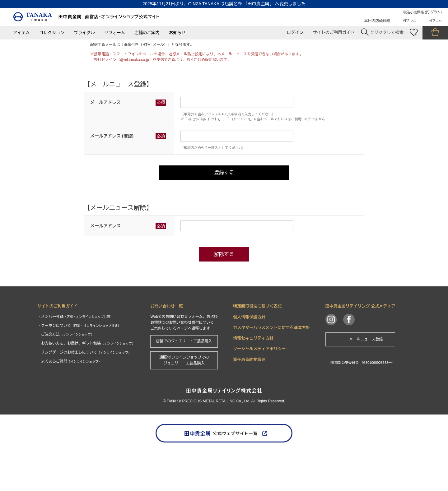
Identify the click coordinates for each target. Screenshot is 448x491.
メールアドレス (105, 142)
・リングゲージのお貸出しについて (84, 392)
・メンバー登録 (75, 356)
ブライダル (84, 33)
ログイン (295, 32)
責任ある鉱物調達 (249, 399)
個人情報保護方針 (249, 356)
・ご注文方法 (66, 374)
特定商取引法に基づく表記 (257, 346)
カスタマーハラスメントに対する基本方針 (271, 367)
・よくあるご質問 (69, 401)
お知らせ (177, 33)
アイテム (21, 33)
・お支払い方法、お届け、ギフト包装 (86, 383)
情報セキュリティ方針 (253, 378)
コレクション (52, 33)
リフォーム (115, 33)
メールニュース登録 (366, 379)
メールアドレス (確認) (112, 175)
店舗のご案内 (147, 33)
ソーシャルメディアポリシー (259, 388)
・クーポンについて (79, 365)
